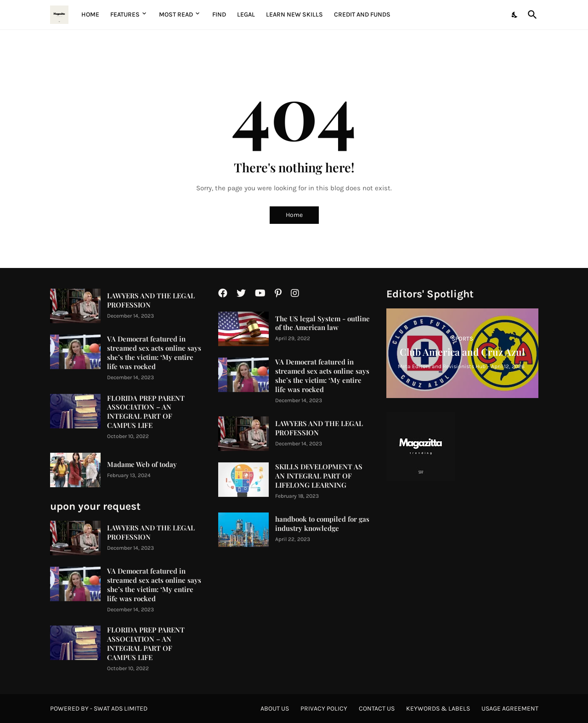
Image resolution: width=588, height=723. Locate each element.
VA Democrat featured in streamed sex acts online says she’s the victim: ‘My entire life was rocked (154, 353)
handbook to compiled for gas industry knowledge (322, 524)
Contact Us (377, 709)
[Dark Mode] (515, 15)
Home (90, 14)
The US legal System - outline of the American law (322, 323)
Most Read (176, 14)
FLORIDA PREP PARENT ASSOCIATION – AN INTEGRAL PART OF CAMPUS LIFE (146, 412)
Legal (246, 14)
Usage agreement (510, 709)
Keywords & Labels (438, 709)
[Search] (531, 15)
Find (219, 14)
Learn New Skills (294, 14)
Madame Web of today (142, 464)
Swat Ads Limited (121, 709)
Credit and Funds (362, 14)
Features (125, 14)
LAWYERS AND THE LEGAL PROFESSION (151, 300)
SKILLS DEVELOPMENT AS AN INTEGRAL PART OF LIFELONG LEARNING (319, 476)
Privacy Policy (324, 709)
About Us (275, 709)
